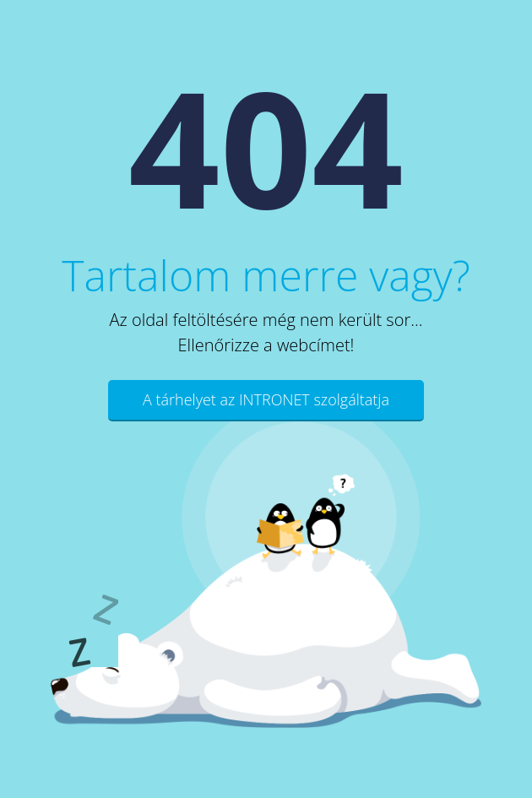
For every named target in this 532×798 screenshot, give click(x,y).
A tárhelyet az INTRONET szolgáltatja (266, 399)
